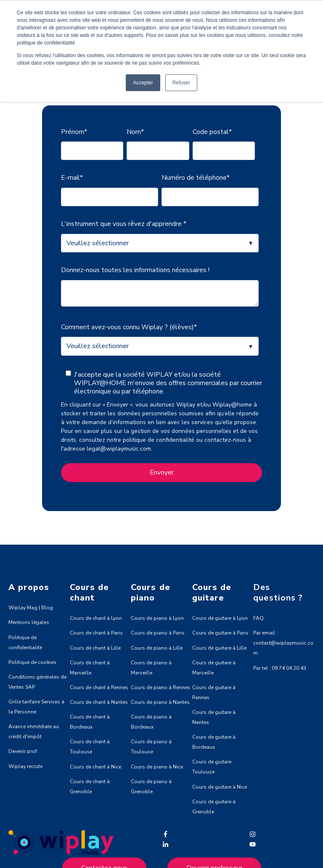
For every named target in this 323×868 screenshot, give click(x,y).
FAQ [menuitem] (258, 618)
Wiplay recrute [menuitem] (25, 766)
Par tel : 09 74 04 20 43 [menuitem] (280, 668)
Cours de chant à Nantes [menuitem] (99, 702)
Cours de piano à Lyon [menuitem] (157, 618)
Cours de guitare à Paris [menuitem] (220, 632)
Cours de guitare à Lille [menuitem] (219, 648)
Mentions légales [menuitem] (29, 622)
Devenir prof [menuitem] (23, 751)
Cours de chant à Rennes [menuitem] (99, 687)
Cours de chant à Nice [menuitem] (95, 766)
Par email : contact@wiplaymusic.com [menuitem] (283, 642)
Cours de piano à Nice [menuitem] (157, 766)
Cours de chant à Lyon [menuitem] (96, 618)
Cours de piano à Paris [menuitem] (158, 632)
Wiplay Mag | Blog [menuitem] (31, 607)
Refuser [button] (181, 83)
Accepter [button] (143, 83)
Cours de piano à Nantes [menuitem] (160, 702)
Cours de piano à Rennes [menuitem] (160, 687)
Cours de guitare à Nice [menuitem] (220, 787)
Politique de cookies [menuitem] (32, 662)
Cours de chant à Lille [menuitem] (95, 648)
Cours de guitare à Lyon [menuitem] (220, 618)
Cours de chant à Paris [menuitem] (96, 632)
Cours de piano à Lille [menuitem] (157, 648)
